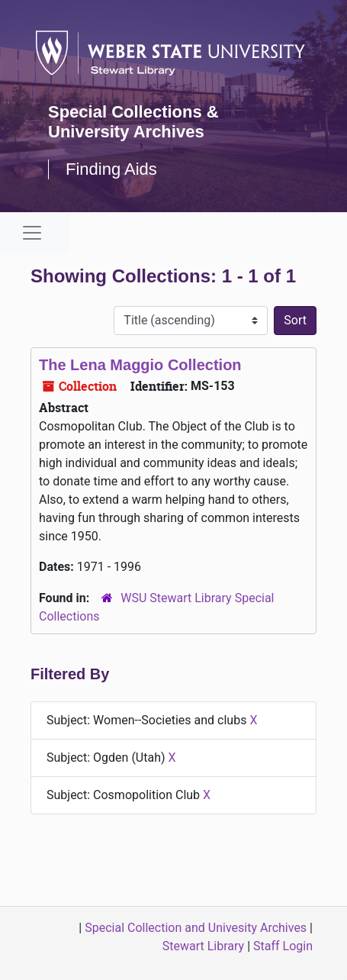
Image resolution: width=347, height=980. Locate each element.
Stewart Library (203, 946)
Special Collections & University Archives (133, 122)
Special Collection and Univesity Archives (196, 928)
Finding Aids (111, 169)
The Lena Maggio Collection (140, 365)
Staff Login (283, 946)
